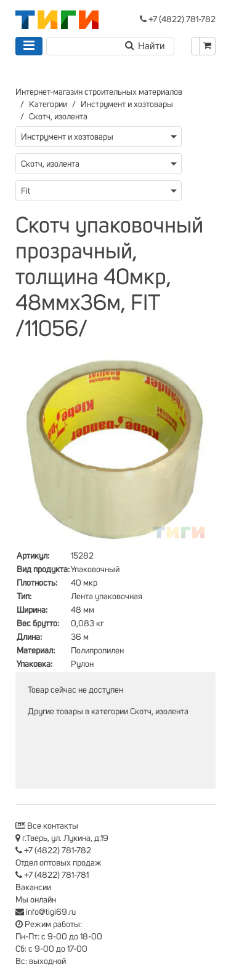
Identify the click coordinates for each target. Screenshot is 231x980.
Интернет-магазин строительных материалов (99, 92)
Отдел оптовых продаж (59, 863)
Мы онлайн (36, 900)
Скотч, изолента (58, 117)
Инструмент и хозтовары (127, 105)
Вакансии (33, 888)
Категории (48, 105)
